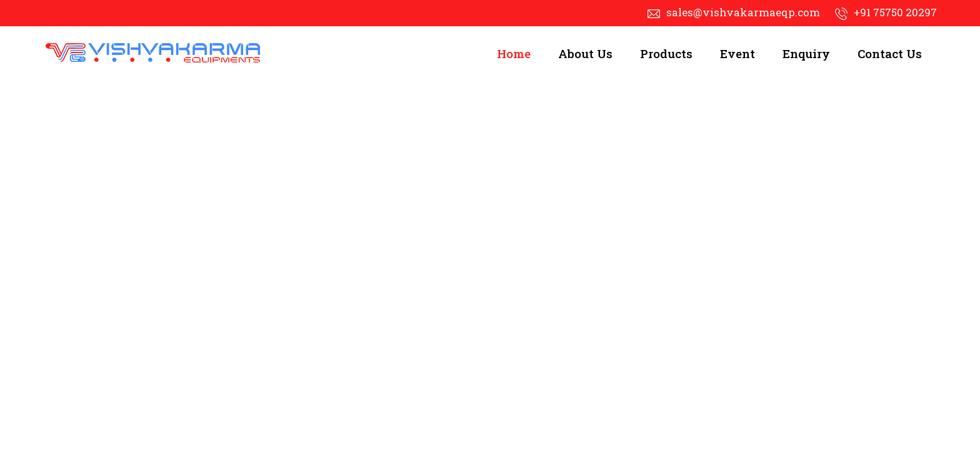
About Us (585, 53)
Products (666, 53)
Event (737, 53)
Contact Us (890, 53)
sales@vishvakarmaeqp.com (743, 12)
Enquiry (806, 53)
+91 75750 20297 (895, 12)
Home (514, 53)
